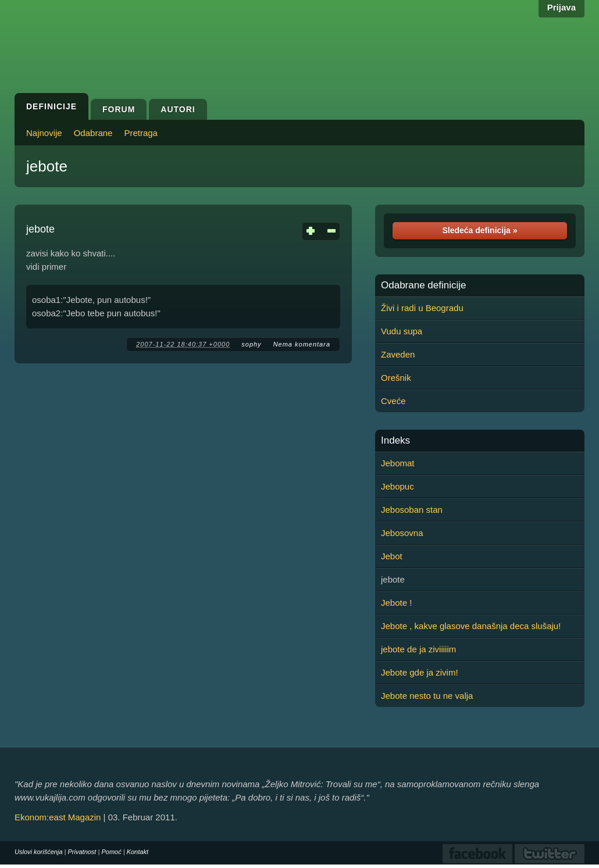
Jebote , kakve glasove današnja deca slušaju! (471, 626)
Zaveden (398, 354)
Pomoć (111, 852)
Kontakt (138, 852)
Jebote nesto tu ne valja (427, 696)
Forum (119, 109)
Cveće (393, 401)
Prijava (561, 7)
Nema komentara (302, 344)
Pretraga (141, 133)
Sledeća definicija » (479, 230)
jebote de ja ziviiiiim (418, 649)
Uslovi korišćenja (39, 852)
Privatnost (82, 852)
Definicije (51, 106)
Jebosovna (402, 533)
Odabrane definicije (423, 285)
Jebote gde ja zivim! (420, 672)
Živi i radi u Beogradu (422, 308)
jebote (47, 166)
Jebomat (398, 463)
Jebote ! (396, 603)
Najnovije (44, 133)
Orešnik (396, 378)
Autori (178, 109)
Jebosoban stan (412, 510)
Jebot (392, 556)
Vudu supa (402, 331)
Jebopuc (397, 486)
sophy (251, 344)
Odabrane (93, 133)
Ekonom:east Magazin (58, 817)
